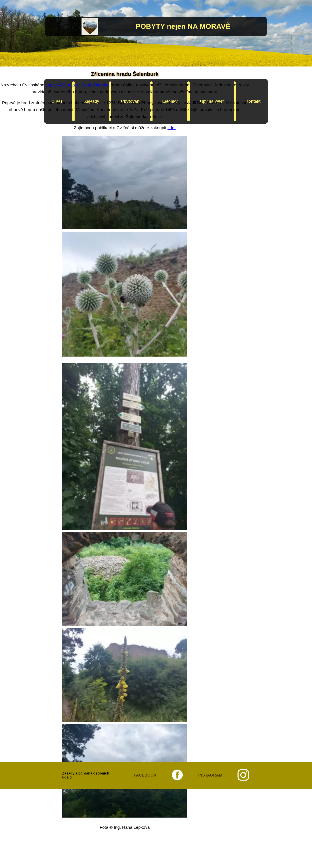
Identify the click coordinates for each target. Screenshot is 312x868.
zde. (172, 128)
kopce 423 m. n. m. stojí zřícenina (78, 85)
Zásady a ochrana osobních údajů (86, 775)
